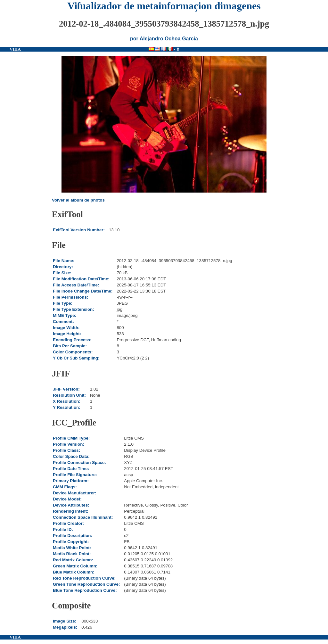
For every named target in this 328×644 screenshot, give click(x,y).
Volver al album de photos (78, 200)
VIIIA (15, 49)
